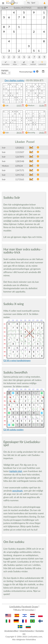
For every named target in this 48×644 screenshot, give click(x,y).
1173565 (20, 179)
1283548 (20, 161)
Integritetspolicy (27, 631)
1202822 (20, 148)
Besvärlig (30, 133)
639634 (19, 166)
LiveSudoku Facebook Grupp (24, 607)
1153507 (20, 152)
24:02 (43, 133)
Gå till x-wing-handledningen (17, 360)
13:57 (20, 105)
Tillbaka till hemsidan (24, 610)
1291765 (20, 175)
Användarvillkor (11, 631)
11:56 (43, 105)
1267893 (20, 157)
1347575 (20, 170)
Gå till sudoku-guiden (13, 430)
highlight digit (16, 471)
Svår (4, 8)
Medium (29, 106)
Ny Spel (31, 3)
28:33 (20, 133)
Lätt (5, 106)
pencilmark (18, 491)
